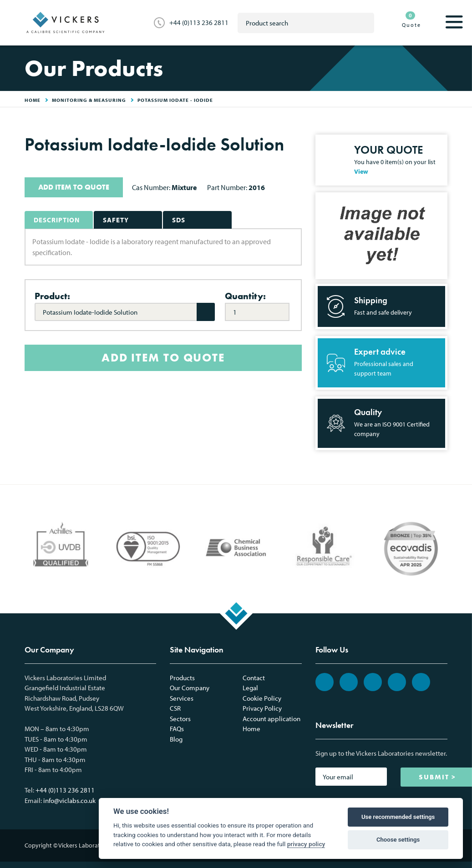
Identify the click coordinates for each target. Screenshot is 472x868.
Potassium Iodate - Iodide (175, 100)
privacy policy (306, 844)
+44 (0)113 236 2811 (199, 23)
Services (182, 698)
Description (57, 220)
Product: (52, 296)
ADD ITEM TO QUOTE (74, 187)
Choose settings (398, 840)
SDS (179, 220)
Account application (272, 719)
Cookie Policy (262, 698)
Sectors (180, 719)
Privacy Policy (262, 708)
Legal (250, 688)
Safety (116, 220)
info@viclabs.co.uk (69, 800)
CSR (175, 708)
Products (182, 678)
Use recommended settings (398, 817)
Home (251, 729)
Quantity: (245, 296)
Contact (254, 678)
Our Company (190, 688)
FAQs (177, 729)
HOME (33, 100)
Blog (176, 739)
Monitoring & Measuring (89, 100)
